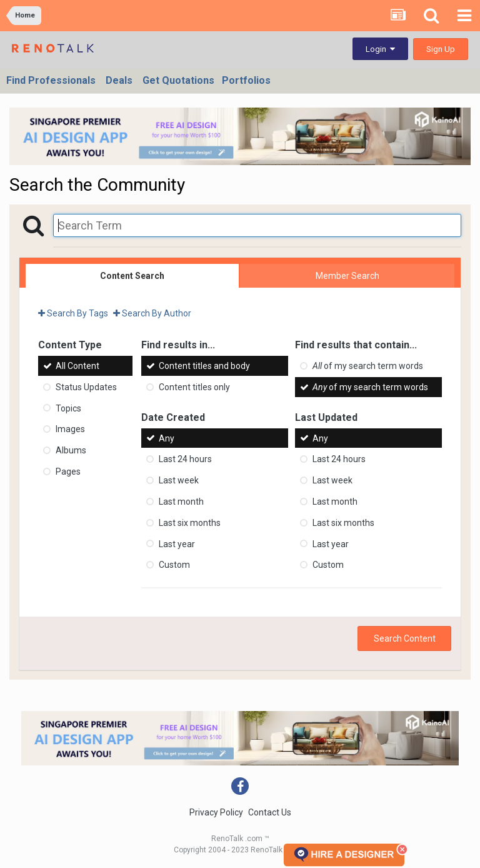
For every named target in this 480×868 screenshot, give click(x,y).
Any (167, 438)
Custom (174, 565)
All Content (77, 366)
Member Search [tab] (347, 276)
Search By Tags (73, 313)
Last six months (190, 523)
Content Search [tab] (132, 276)
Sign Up (441, 49)
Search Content (405, 638)
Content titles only (194, 387)
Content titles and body (204, 366)
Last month (181, 502)
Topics (68, 408)
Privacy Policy (216, 812)
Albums (71, 450)
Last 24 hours (185, 459)
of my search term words (368, 366)
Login (380, 49)
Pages (68, 472)
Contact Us (270, 812)
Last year (177, 543)
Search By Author (152, 313)
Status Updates (86, 387)
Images (70, 429)
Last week (179, 480)
